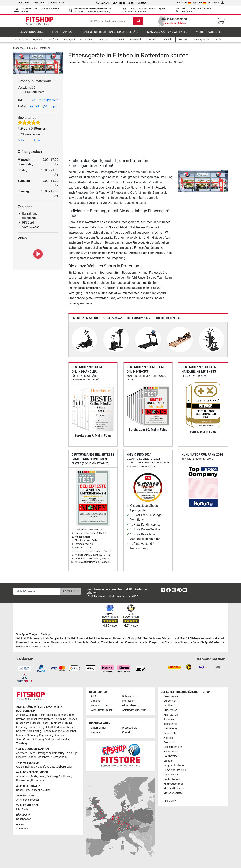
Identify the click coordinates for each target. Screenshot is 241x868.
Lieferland (183, 3)
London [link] (32, 757)
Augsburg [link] (32, 715)
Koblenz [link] (21, 731)
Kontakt (63, 3)
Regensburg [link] (46, 735)
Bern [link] (26, 790)
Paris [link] (25, 809)
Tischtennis (170, 724)
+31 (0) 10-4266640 (45, 103)
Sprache (199, 3)
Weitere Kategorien (210, 35)
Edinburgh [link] (71, 753)
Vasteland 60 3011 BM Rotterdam (31, 92)
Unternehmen (24, 3)
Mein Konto (216, 3)
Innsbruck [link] (29, 767)
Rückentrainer (172, 779)
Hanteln (168, 738)
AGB (93, 696)
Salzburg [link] (61, 767)
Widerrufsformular (101, 710)
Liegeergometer (173, 747)
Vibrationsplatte (173, 793)
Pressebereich (130, 728)
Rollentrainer (171, 756)
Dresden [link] (72, 719)
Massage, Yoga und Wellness (167, 35)
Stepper (168, 761)
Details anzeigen (29, 143)
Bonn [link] (71, 715)
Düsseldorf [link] (22, 723)
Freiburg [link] (67, 723)
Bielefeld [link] (51, 715)
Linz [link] (52, 767)
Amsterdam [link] (23, 776)
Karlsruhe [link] (60, 727)
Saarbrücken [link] (24, 739)
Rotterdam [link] (38, 780)
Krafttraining (62, 35)
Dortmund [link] (60, 719)
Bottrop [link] (21, 719)
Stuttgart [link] (50, 739)
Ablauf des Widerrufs (134, 710)
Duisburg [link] (35, 723)
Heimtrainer (170, 752)
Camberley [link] (58, 753)
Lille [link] (18, 809)
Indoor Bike (170, 733)
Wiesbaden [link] (63, 739)
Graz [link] (19, 767)
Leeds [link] (32, 753)
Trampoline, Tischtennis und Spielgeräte (110, 35)
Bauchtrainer (171, 775)
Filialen (31, 51)
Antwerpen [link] (23, 800)
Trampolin (169, 719)
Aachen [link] (21, 715)
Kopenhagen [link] (24, 819)
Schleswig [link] (38, 739)
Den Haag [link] (52, 776)
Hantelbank (170, 728)
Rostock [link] (59, 735)
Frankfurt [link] (55, 723)
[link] (163, 591)
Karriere (53, 3)
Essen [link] (45, 723)
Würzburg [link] (22, 743)
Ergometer (170, 701)
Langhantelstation (174, 765)
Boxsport (169, 742)
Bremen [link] (49, 719)
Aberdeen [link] (22, 753)
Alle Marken (170, 801)
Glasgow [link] (21, 757)
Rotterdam (44, 51)
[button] (180, 184)
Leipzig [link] (37, 731)
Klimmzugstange (174, 784)
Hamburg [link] (22, 727)
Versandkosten (100, 706)
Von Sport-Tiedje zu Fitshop (33, 634)
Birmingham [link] (44, 753)
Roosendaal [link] (23, 780)
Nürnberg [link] (32, 735)
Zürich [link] (47, 790)
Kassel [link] (70, 727)
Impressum (40, 3)
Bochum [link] (62, 715)
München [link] (71, 731)
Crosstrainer (171, 696)
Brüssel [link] (34, 800)
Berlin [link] (42, 715)
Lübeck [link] (47, 731)
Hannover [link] (34, 727)
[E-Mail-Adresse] (37, 591)
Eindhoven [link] (65, 776)
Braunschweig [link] (35, 719)
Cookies (95, 701)
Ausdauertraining (30, 35)
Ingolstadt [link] (47, 727)
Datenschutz (129, 696)
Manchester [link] (45, 757)
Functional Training (175, 770)
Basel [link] (19, 790)
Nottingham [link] (60, 757)
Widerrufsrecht (131, 706)
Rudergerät (170, 710)
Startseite (18, 51)
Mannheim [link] (58, 731)
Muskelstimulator (174, 789)
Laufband (169, 706)
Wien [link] (70, 767)
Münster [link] (21, 735)
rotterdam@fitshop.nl (44, 109)
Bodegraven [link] (38, 776)
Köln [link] (29, 731)
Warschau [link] (22, 829)
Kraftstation (171, 715)
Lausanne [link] (36, 790)
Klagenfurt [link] (42, 767)
